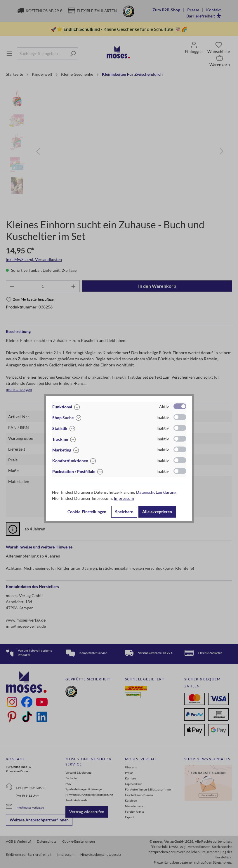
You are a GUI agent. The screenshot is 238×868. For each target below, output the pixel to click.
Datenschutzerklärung (156, 492)
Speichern (124, 512)
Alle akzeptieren (157, 512)
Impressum (124, 498)
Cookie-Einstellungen (87, 512)
